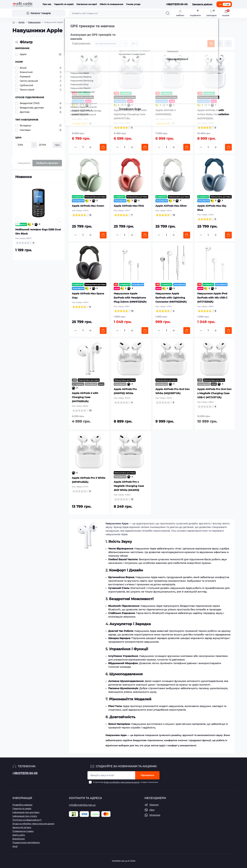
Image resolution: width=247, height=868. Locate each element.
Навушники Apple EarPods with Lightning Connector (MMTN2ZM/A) (171, 298)
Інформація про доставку (26, 812)
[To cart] (103, 147)
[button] (18, 222)
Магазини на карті (87, 4)
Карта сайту (19, 835)
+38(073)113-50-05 (25, 773)
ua (227, 4)
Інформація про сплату (25, 816)
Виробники (19, 839)
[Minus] (75, 147)
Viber (152, 810)
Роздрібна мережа (22, 805)
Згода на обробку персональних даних (122, 782)
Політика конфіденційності (27, 820)
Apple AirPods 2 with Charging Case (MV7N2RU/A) (85, 397)
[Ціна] (23, 145)
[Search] (168, 13)
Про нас (47, 4)
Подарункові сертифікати (26, 843)
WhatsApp (155, 815)
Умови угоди (133, 4)
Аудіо (22, 22)
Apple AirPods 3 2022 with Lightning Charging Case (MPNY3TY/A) (130, 114)
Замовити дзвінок (202, 4)
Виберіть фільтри (47, 163)
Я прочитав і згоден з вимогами (126, 782)
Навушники (34, 22)
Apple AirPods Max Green (88, 206)
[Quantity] (83, 147)
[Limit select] (134, 44)
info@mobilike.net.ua (82, 805)
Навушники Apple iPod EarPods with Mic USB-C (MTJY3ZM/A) (212, 298)
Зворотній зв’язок (22, 827)
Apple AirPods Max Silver (171, 206)
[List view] (220, 44)
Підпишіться (147, 775)
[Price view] (228, 44)
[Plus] (90, 147)
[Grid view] (211, 44)
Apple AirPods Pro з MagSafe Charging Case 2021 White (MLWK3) (129, 486)
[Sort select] (111, 44)
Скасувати (24, 163)
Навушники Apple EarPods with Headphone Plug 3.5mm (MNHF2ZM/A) (130, 298)
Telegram (154, 805)
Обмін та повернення (111, 4)
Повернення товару (23, 831)
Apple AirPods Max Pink (129, 206)
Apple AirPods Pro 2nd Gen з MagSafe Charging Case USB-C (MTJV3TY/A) (214, 393)
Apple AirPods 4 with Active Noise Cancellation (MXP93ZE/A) (213, 114)
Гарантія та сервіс (64, 4)
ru (220, 4)
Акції (15, 846)
